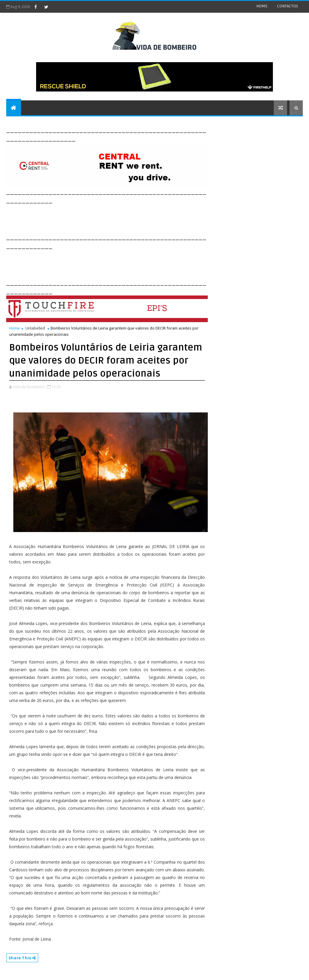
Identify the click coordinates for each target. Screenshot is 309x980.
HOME (262, 6)
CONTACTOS (288, 6)
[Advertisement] (114, 218)
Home (15, 328)
